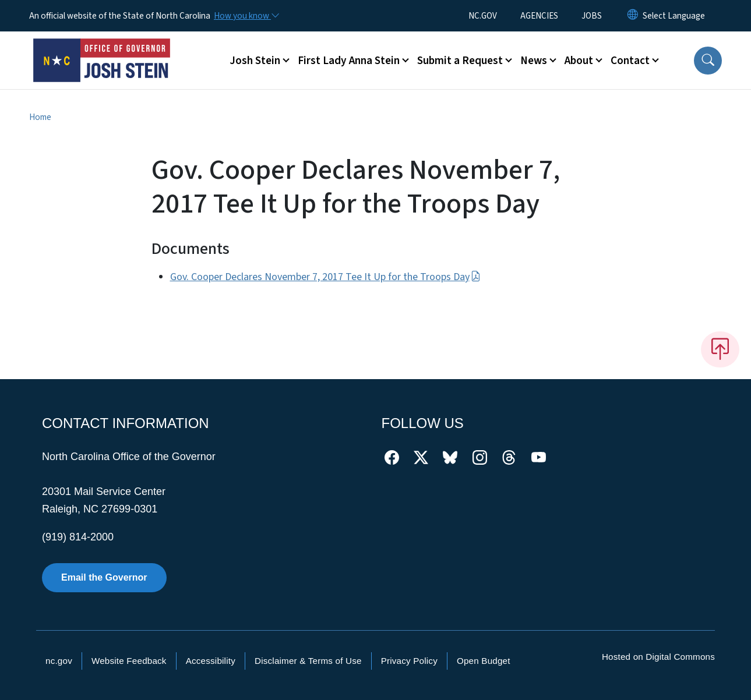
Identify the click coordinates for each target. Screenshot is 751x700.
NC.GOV (483, 16)
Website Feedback (129, 661)
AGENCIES (539, 16)
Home (40, 117)
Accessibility (211, 661)
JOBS (592, 16)
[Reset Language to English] (633, 16)
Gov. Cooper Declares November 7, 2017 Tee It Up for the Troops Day (325, 277)
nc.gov (59, 661)
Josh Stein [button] (255, 61)
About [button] (579, 61)
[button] (708, 61)
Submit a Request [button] (460, 61)
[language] (674, 16)
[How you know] (246, 16)
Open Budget (484, 661)
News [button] (534, 61)
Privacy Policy (409, 661)
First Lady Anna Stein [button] (349, 61)
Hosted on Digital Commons (658, 657)
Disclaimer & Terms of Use (308, 661)
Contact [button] (630, 61)
